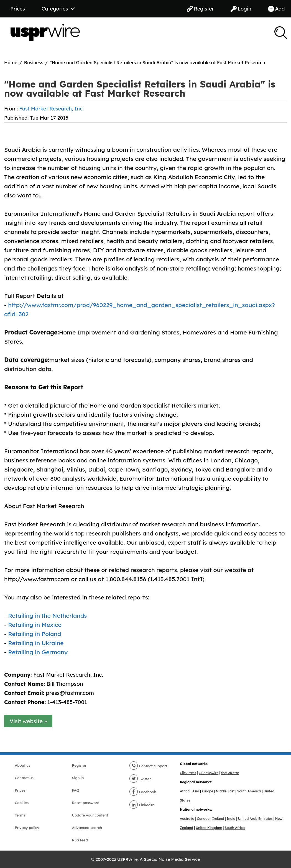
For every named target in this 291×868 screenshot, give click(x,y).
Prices (18, 9)
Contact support (148, 766)
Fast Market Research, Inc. (51, 109)
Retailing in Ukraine (36, 643)
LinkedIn (142, 805)
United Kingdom (209, 828)
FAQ (76, 790)
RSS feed (80, 840)
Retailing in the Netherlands (47, 615)
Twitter (140, 779)
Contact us (24, 778)
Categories (58, 9)
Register (200, 9)
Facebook (143, 792)
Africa (185, 791)
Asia (196, 791)
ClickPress (188, 773)
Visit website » (28, 721)
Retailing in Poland (35, 634)
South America (249, 791)
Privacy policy (27, 828)
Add (276, 9)
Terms (20, 815)
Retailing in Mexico (35, 625)
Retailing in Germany (38, 652)
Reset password (86, 803)
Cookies (22, 803)
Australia (187, 819)
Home (11, 62)
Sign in (78, 778)
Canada (203, 819)
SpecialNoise (157, 859)
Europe (207, 791)
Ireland (218, 819)
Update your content (90, 815)
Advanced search (87, 828)
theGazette (230, 773)
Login (241, 9)
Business (34, 62)
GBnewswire (209, 773)
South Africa (235, 828)
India (231, 819)
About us (23, 765)
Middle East (225, 791)
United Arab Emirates (255, 819)
